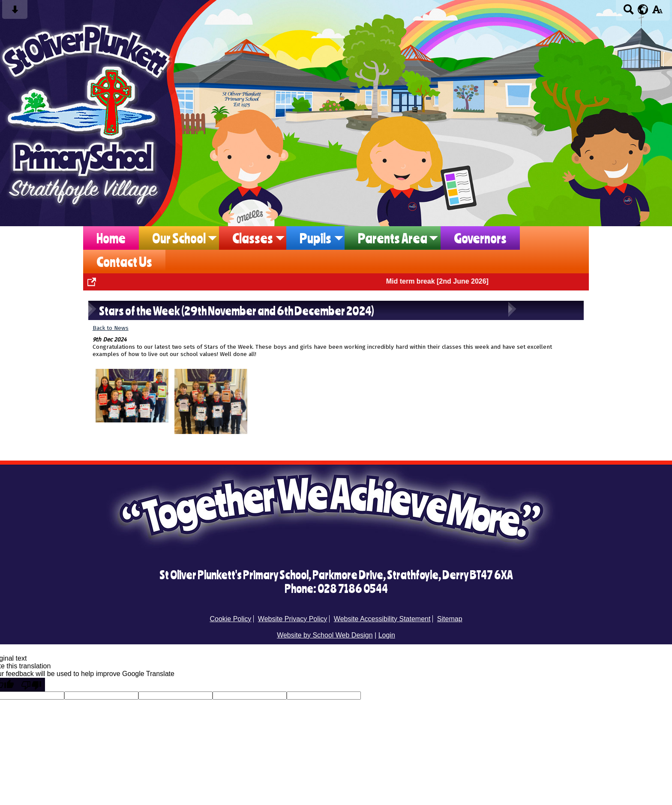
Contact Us (124, 262)
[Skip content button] (15, 12)
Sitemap (450, 619)
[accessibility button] (657, 12)
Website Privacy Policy (293, 619)
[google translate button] (643, 9)
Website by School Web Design (325, 635)
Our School (179, 238)
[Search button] (628, 12)
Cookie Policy (230, 619)
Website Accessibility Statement (382, 619)
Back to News (111, 328)
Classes (253, 238)
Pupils (315, 238)
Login (387, 635)
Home (111, 238)
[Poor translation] (31, 685)
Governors (480, 238)
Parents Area (393, 238)
